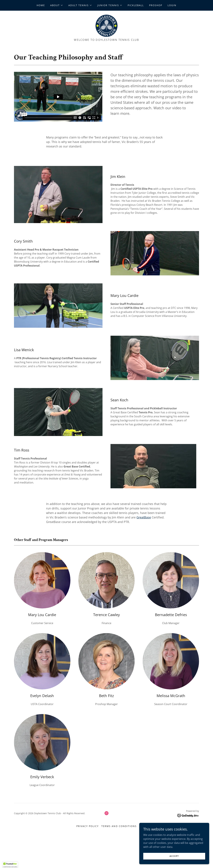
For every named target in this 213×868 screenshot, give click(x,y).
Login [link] (172, 5)
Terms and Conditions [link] (119, 828)
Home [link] (41, 5)
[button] (57, 5)
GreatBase (144, 519)
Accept (176, 856)
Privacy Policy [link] (88, 828)
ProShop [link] (156, 5)
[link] (106, 26)
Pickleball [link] (136, 5)
